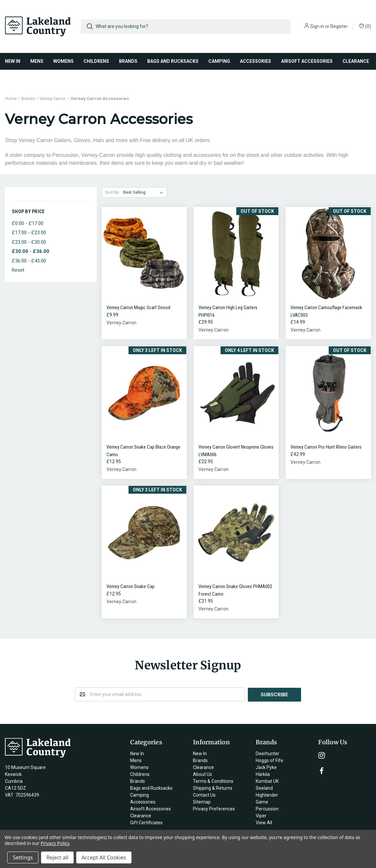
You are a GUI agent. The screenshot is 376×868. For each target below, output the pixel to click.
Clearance (356, 61)
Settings (23, 857)
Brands (128, 61)
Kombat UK (267, 781)
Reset (18, 270)
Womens (63, 61)
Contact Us (204, 795)
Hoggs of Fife (270, 760)
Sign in (317, 26)
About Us (202, 774)
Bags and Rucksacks (173, 61)
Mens (37, 61)
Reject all (57, 857)
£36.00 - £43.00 (29, 261)
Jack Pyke (266, 767)
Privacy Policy (55, 843)
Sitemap (202, 802)
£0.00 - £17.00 (28, 223)
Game (262, 802)
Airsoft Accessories (307, 61)
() (365, 26)
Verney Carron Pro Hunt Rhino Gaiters (326, 447)
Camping (219, 61)
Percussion (267, 808)
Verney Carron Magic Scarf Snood (138, 308)
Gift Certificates (146, 822)
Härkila (263, 774)
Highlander (267, 795)
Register (339, 26)
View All (264, 822)
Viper (261, 815)
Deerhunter (268, 753)
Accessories (256, 61)
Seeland (264, 788)
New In (13, 61)
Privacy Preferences (214, 808)
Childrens (96, 61)
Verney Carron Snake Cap (130, 586)
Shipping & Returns (213, 788)
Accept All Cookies (104, 857)
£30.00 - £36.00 (31, 251)
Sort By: (112, 192)
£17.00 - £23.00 (29, 233)
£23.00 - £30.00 (29, 242)
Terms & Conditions (213, 781)
